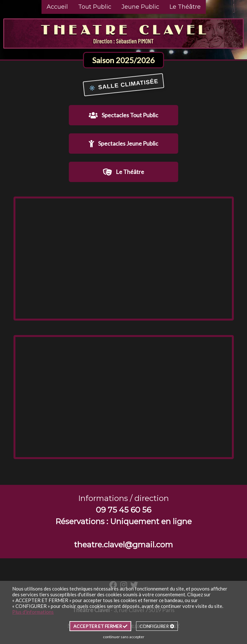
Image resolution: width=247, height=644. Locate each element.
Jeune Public (140, 7)
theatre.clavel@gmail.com (123, 545)
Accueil (57, 7)
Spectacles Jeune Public (123, 144)
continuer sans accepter (124, 637)
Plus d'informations (33, 612)
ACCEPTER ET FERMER (100, 626)
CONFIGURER (157, 626)
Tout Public (95, 7)
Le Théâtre (185, 7)
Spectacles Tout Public (123, 115)
